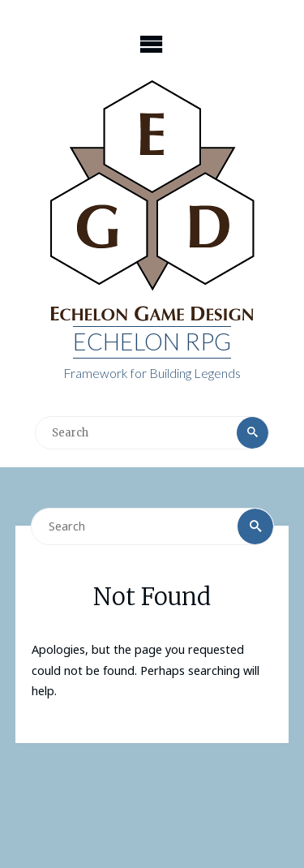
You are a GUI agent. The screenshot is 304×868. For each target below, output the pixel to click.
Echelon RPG (152, 342)
